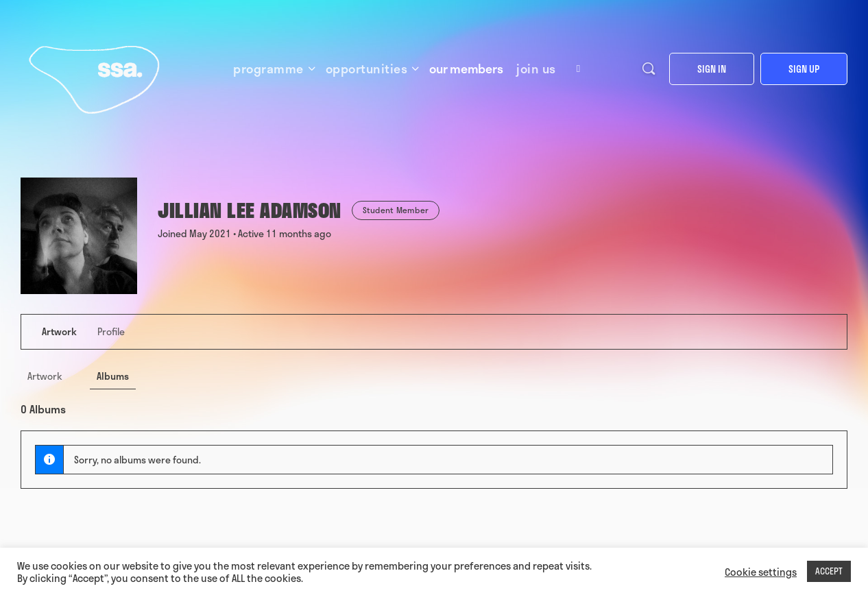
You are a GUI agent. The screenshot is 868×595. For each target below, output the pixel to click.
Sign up (804, 69)
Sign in (712, 69)
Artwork (45, 376)
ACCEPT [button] (829, 571)
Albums (113, 376)
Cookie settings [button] (761, 572)
